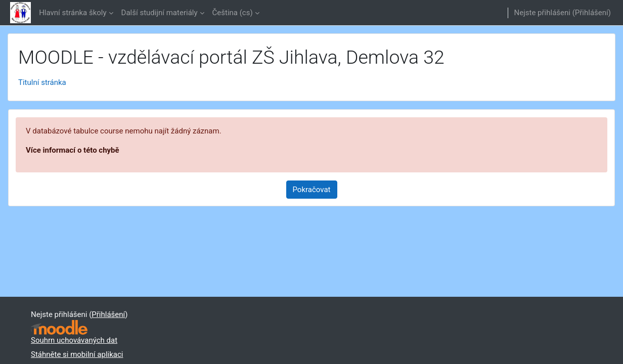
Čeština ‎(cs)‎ (233, 13)
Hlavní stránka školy (73, 13)
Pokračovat (312, 190)
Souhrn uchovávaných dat (74, 340)
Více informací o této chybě (73, 150)
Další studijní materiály (160, 13)
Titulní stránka (42, 82)
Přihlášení (592, 13)
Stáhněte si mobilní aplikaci (77, 354)
